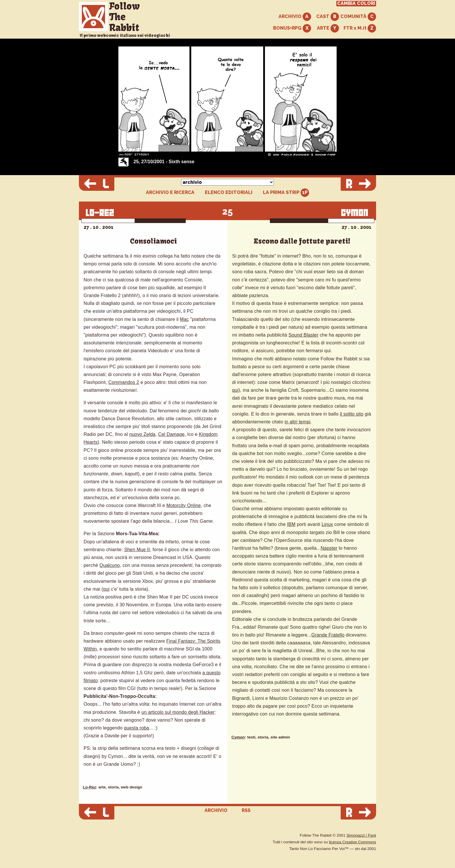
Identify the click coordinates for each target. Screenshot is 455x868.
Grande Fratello (328, 635)
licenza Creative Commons (353, 842)
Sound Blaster (303, 335)
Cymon (238, 737)
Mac (184, 319)
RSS (246, 810)
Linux (327, 524)
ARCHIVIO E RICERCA (170, 193)
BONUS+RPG (292, 28)
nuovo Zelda (142, 434)
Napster (329, 548)
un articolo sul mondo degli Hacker (178, 712)
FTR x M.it (360, 28)
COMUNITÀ (358, 17)
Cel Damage (171, 434)
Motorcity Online (184, 505)
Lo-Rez (90, 787)
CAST (328, 17)
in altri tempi (298, 422)
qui (106, 589)
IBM (291, 524)
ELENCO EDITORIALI (229, 193)
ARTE (328, 28)
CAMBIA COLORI (356, 3)
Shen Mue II (137, 550)
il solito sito (352, 414)
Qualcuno (110, 565)
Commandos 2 (124, 382)
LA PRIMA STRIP (286, 193)
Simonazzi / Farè (361, 835)
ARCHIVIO (295, 17)
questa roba (137, 728)
